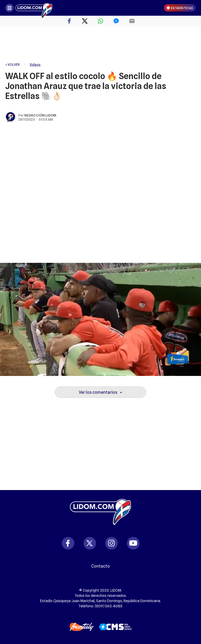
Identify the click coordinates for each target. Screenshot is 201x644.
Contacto (100, 566)
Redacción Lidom (40, 115)
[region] (100, 45)
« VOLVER (12, 64)
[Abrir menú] (9, 8)
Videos (35, 64)
